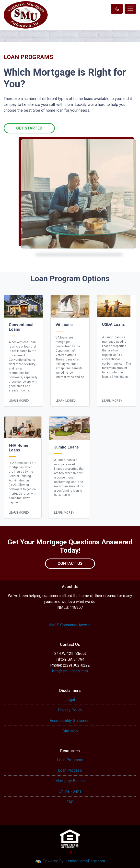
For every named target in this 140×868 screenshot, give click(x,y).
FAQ (70, 802)
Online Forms (70, 791)
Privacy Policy (70, 710)
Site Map (70, 731)
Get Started (29, 128)
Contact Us (70, 564)
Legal (70, 700)
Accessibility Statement (70, 721)
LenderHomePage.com (85, 861)
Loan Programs (70, 760)
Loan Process (70, 770)
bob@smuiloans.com (70, 671)
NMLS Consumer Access (70, 625)
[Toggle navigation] (130, 9)
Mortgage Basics (70, 781)
